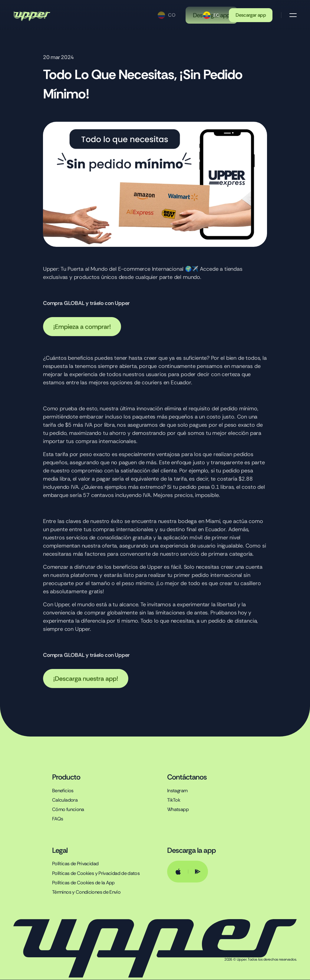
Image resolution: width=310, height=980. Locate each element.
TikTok (174, 800)
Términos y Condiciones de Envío (86, 892)
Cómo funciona (68, 810)
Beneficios (63, 791)
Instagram (177, 791)
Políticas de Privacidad (75, 864)
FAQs (58, 819)
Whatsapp (178, 810)
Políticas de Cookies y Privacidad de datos (96, 873)
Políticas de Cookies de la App (83, 883)
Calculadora (65, 800)
